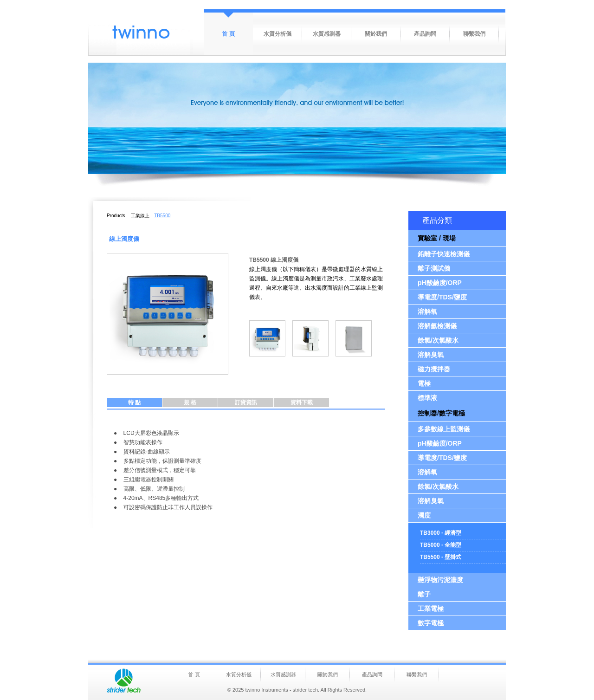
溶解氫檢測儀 (437, 326)
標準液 (427, 398)
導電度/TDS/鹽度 (442, 297)
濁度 (424, 515)
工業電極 (431, 609)
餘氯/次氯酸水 (438, 340)
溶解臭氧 (431, 355)
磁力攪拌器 (434, 369)
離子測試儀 (434, 268)
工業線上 (140, 216)
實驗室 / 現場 (437, 238)
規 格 (190, 402)
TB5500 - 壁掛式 (441, 557)
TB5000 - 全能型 (441, 545)
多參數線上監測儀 (444, 429)
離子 (424, 594)
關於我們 (376, 34)
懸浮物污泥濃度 (440, 580)
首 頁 (228, 34)
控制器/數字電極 (441, 413)
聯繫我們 (474, 34)
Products (116, 216)
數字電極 (431, 623)
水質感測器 (327, 34)
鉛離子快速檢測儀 (444, 254)
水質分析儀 (278, 34)
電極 (424, 383)
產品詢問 (425, 34)
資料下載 (302, 402)
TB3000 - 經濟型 (441, 533)
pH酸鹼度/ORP (440, 283)
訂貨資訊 (246, 402)
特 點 (134, 402)
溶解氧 (427, 311)
